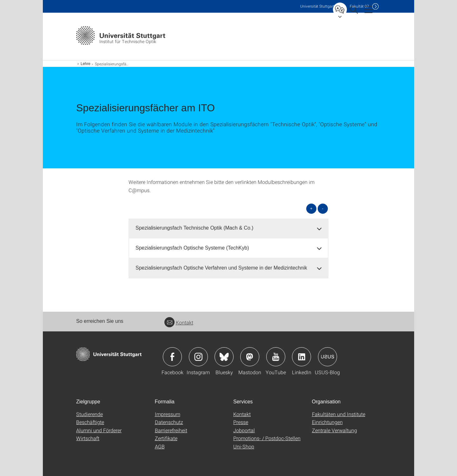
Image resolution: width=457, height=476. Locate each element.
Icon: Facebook (172, 357)
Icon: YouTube (276, 357)
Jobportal (244, 430)
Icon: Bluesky (224, 357)
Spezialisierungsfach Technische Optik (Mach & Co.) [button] (194, 228)
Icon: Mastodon (250, 357)
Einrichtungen (327, 422)
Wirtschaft (88, 438)
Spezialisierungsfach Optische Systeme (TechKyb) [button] (192, 248)
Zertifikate (166, 438)
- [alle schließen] (323, 209)
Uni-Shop (244, 446)
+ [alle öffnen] (311, 209)
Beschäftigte (90, 422)
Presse (241, 422)
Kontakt (179, 322)
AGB (160, 446)
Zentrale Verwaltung (334, 430)
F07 (359, 6)
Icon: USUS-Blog (328, 357)
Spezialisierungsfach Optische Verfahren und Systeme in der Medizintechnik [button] (221, 268)
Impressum (168, 414)
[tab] (228, 228)
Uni (317, 6)
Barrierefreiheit (171, 430)
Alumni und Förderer (99, 430)
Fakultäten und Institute (339, 414)
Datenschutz (169, 422)
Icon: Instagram (198, 357)
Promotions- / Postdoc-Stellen (267, 438)
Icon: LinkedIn (301, 357)
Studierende (89, 414)
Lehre (86, 64)
